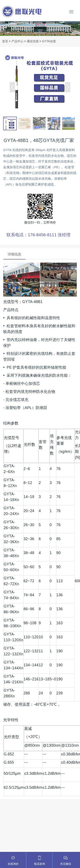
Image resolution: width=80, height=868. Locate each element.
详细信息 (14, 254)
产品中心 (17, 41)
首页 (5, 41)
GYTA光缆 (49, 41)
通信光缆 (33, 41)
